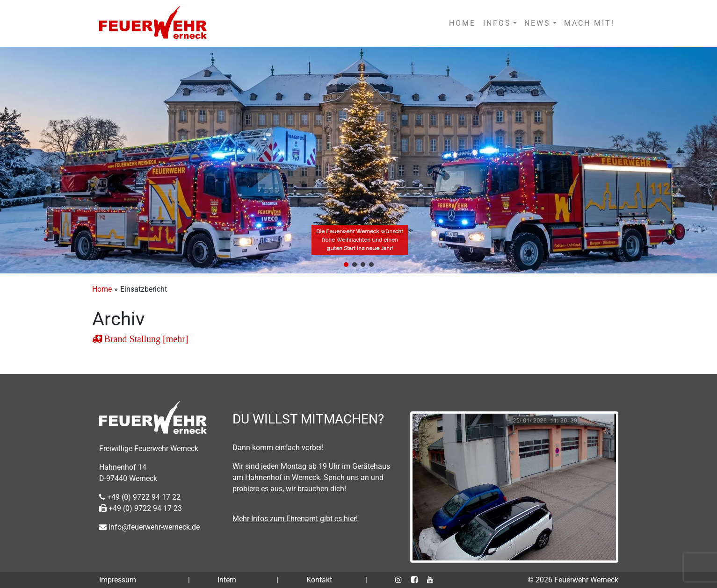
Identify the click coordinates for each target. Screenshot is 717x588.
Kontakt (319, 580)
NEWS (537, 23)
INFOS (497, 23)
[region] (358, 160)
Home (102, 289)
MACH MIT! (589, 23)
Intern (227, 580)
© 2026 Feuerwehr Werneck (573, 580)
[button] (346, 265)
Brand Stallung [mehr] (145, 339)
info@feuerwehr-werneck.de (149, 527)
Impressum (118, 580)
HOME (462, 23)
